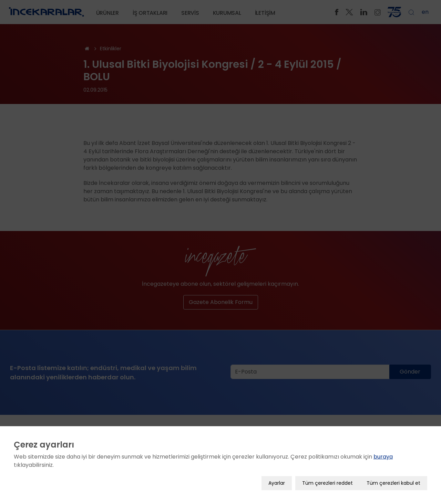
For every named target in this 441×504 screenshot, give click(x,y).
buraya (383, 453)
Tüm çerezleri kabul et (393, 479)
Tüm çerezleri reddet (327, 479)
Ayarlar (277, 479)
